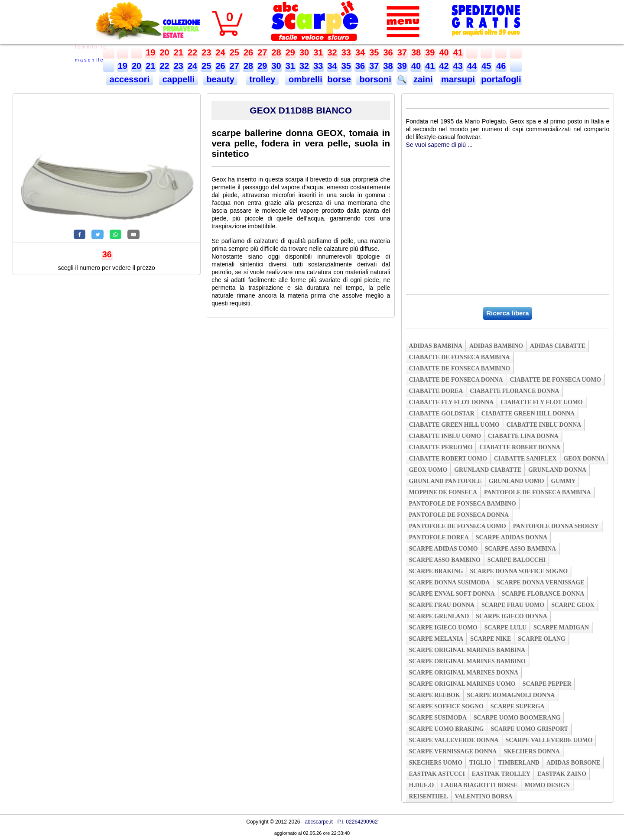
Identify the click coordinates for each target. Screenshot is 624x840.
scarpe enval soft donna (452, 594)
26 (248, 52)
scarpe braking (436, 571)
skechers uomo (436, 763)
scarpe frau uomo (513, 605)
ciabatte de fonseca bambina (460, 357)
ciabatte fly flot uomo (541, 402)
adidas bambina (436, 346)
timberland (519, 763)
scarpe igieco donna (511, 616)
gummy (564, 481)
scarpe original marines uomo (462, 684)
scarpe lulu (505, 628)
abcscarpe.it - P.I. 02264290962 (341, 822)
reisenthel (429, 796)
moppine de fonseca (443, 492)
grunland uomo (517, 481)
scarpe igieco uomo (443, 628)
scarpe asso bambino (445, 560)
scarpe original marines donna (464, 673)
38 (416, 52)
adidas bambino (496, 346)
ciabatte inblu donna (544, 425)
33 (346, 52)
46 (501, 66)
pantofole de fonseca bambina (538, 492)
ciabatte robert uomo (448, 459)
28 (276, 52)
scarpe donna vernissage (540, 582)
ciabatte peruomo (441, 447)
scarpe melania (436, 639)
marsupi (458, 79)
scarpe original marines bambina (467, 650)
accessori (129, 79)
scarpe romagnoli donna (511, 695)
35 (374, 52)
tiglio (480, 763)
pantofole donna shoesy (556, 526)
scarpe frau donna (442, 605)
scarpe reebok (435, 695)
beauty (221, 79)
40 (444, 52)
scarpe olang (541, 639)
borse (339, 79)
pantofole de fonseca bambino (463, 504)
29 (290, 52)
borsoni (374, 79)
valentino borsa (484, 796)
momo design (547, 785)
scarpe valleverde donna (454, 740)
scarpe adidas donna (512, 537)
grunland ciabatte (488, 470)
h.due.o (422, 785)
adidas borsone (573, 763)
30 (304, 52)
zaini (423, 79)
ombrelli (304, 79)
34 (360, 52)
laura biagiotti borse (479, 785)
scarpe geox (573, 605)
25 (234, 52)
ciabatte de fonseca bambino (460, 368)
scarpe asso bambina (520, 549)
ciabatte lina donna (523, 436)
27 (262, 52)
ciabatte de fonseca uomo (555, 380)
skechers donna (531, 751)
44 (472, 66)
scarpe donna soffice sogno (519, 571)
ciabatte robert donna (520, 447)
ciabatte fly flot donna (452, 402)
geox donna (584, 459)
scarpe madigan (561, 628)
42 (444, 66)
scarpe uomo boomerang (517, 718)
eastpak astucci (437, 774)
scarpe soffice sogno (446, 706)
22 (192, 52)
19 (150, 52)
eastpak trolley (501, 774)
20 (165, 52)
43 (458, 66)
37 (402, 52)
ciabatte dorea (436, 391)
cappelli (179, 79)
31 (318, 52)
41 (458, 52)
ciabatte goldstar (442, 414)
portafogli (501, 79)
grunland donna (557, 470)
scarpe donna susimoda (450, 582)
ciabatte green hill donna (528, 414)
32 (332, 52)
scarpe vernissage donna (453, 751)
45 (486, 66)
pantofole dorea (439, 537)
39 (430, 52)
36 (388, 52)
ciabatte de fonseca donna (456, 380)
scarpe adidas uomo (444, 549)
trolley (262, 79)
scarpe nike (491, 639)
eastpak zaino (562, 774)
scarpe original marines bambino (467, 661)
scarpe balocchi (517, 560)
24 (221, 52)
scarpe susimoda (438, 718)
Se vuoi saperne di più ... (439, 145)
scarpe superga (518, 706)
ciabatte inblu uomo (445, 436)
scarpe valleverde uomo (549, 740)
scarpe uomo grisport (529, 729)
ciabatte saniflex (525, 459)
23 (206, 52)
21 (179, 52)
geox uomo (428, 470)
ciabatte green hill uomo (454, 425)
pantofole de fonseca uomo (458, 526)
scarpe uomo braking (447, 729)
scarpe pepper (547, 684)
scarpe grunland (439, 616)
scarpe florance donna (543, 594)
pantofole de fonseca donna (459, 515)
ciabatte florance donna (514, 391)
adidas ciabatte (558, 346)
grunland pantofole (445, 481)
